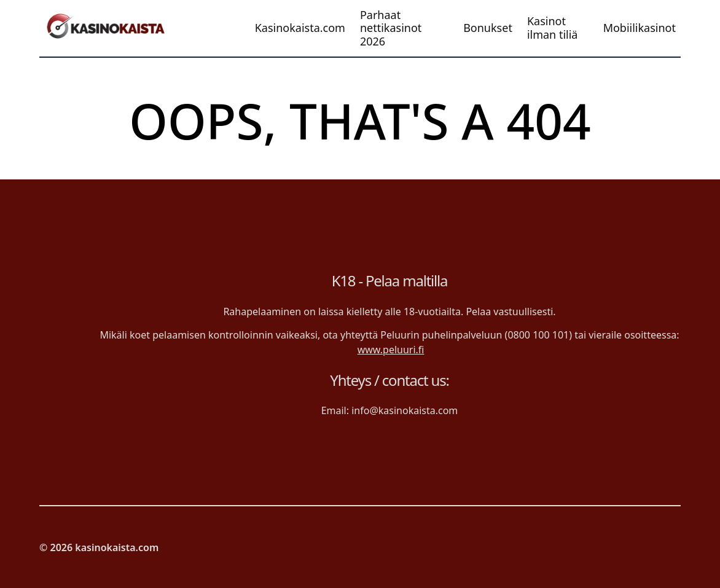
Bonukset (488, 28)
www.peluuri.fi (391, 350)
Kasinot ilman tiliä (553, 28)
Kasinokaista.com (300, 28)
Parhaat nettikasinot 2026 (391, 29)
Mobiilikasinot (640, 28)
